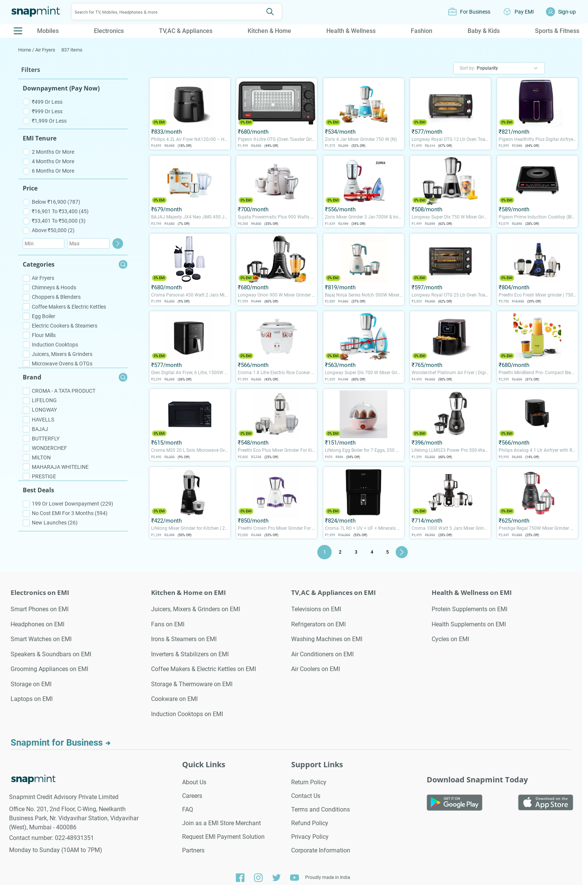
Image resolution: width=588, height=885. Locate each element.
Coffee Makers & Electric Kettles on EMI (204, 669)
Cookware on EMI (174, 699)
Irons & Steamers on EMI (184, 639)
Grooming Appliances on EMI (49, 669)
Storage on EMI (31, 684)
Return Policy (309, 782)
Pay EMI (524, 12)
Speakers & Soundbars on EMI (51, 654)
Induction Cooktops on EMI (187, 714)
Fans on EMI (168, 624)
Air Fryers (45, 50)
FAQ (188, 809)
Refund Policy (310, 823)
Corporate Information (321, 850)
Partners (193, 850)
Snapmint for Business (61, 743)
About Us (194, 782)
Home (25, 50)
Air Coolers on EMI (316, 669)
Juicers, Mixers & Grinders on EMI (196, 609)
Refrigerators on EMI (318, 624)
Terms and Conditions (321, 809)
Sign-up (567, 12)
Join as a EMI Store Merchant (221, 823)
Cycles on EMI (450, 639)
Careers (192, 796)
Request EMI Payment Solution (223, 837)
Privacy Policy (310, 837)
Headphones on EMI (37, 624)
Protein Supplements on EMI (469, 609)
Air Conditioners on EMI (322, 654)
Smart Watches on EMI (41, 639)
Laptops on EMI (32, 699)
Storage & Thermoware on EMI (192, 684)
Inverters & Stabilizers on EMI (190, 654)
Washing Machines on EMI (327, 639)
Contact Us (306, 796)
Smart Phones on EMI (40, 609)
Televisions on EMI (316, 609)
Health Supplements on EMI (469, 624)
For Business (475, 12)
